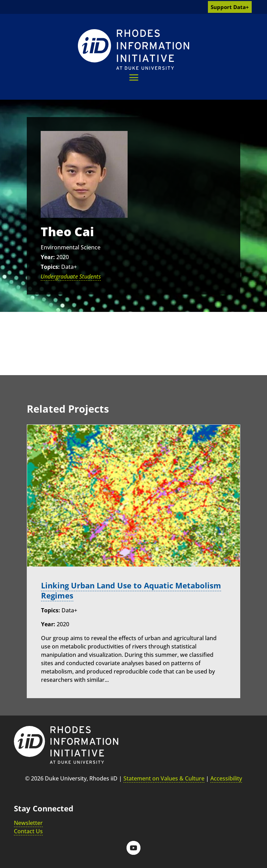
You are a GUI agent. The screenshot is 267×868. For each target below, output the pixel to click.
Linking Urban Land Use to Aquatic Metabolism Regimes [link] (131, 590)
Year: (48, 257)
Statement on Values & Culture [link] (164, 778)
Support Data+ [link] (230, 7)
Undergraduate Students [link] (71, 276)
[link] (133, 49)
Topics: (50, 267)
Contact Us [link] (28, 831)
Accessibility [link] (226, 778)
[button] (134, 77)
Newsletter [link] (28, 823)
